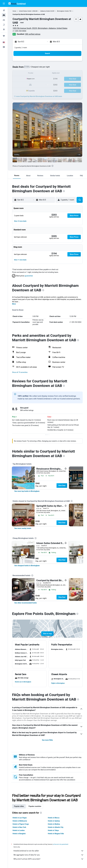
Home (14, 11)
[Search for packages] (4, 25)
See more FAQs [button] (47, 740)
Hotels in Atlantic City (56, 827)
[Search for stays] (4, 15)
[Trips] (4, 36)
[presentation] (52, 166)
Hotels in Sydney (54, 821)
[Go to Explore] (4, 29)
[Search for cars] (4, 20)
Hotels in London (19, 830)
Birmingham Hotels (63, 11)
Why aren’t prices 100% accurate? (49, 859)
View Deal (62, 486)
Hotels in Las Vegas (20, 818)
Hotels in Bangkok (19, 834)
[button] (4, 4)
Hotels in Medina (54, 824)
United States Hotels (25, 11)
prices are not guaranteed (61, 844)
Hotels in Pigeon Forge (21, 824)
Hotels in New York (19, 827)
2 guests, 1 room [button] (21, 47)
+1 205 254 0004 (19, 31)
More (14, 304)
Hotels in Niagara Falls (56, 834)
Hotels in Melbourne (20, 821)
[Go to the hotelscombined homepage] (17, 3)
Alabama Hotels (45, 11)
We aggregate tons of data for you (49, 855)
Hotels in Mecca (54, 818)
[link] (27, 491)
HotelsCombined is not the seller (49, 851)
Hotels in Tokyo (53, 830)
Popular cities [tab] (19, 806)
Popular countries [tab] (35, 806)
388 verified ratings (33, 34)
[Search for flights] (4, 10)
